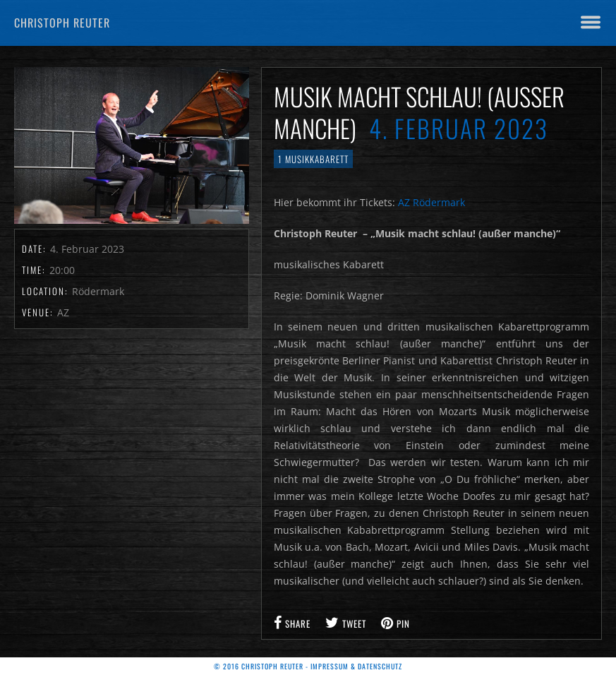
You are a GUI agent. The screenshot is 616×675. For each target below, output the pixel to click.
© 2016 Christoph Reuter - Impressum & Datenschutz (308, 666)
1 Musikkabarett (313, 159)
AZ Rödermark (431, 202)
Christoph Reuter (62, 23)
